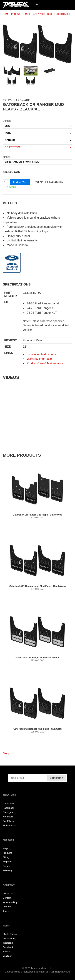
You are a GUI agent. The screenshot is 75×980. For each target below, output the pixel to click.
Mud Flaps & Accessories (40, 14)
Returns (7, 866)
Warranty (8, 870)
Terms (6, 911)
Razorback (8, 808)
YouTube (7, 956)
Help (5, 849)
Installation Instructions (41, 354)
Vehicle (7, 121)
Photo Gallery (10, 934)
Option (7, 157)
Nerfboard (8, 817)
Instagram (8, 943)
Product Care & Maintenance (45, 363)
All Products (9, 825)
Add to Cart (20, 182)
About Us (8, 894)
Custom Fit (64, 14)
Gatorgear (8, 812)
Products (17, 14)
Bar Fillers (8, 821)
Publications (9, 939)
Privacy (7, 907)
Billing (6, 857)
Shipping (7, 862)
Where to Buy (10, 902)
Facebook (8, 947)
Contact (7, 898)
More (6, 753)
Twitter (6, 952)
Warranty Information (40, 359)
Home (6, 14)
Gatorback (8, 804)
